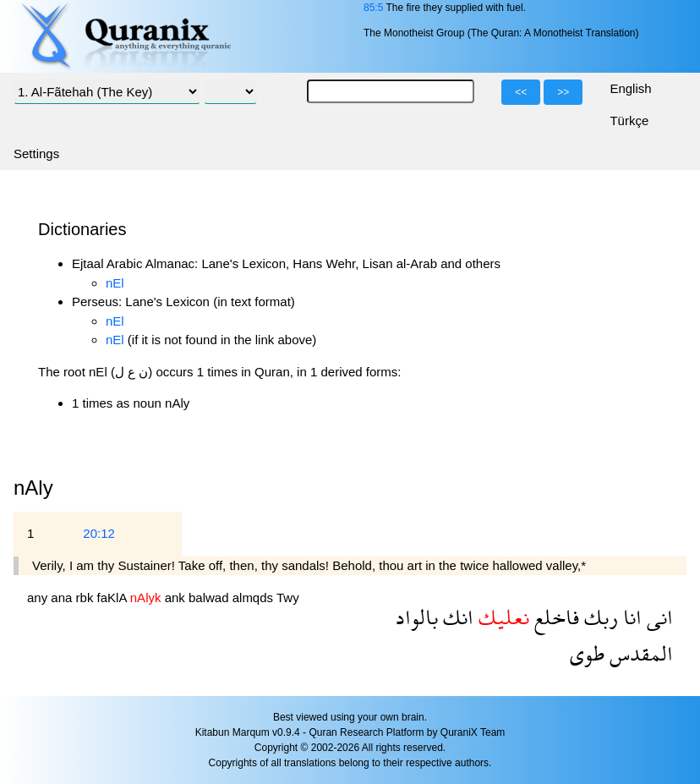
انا (630, 617)
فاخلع (554, 617)
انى (657, 617)
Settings (36, 154)
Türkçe (629, 121)
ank (177, 598)
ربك (599, 617)
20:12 (99, 533)
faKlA (114, 598)
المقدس (639, 653)
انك (456, 617)
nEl (115, 283)
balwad (211, 598)
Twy (288, 598)
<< (521, 92)
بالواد (417, 617)
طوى (587, 653)
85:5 (373, 8)
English (630, 88)
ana (63, 598)
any (39, 598)
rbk (87, 598)
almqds (254, 598)
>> (563, 92)
